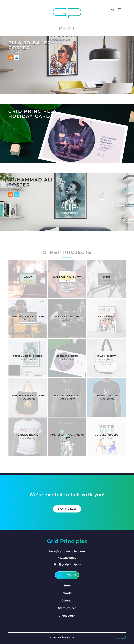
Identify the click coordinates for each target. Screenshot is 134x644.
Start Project (67, 575)
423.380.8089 (67, 558)
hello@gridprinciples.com (67, 552)
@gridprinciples (67, 564)
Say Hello (67, 509)
